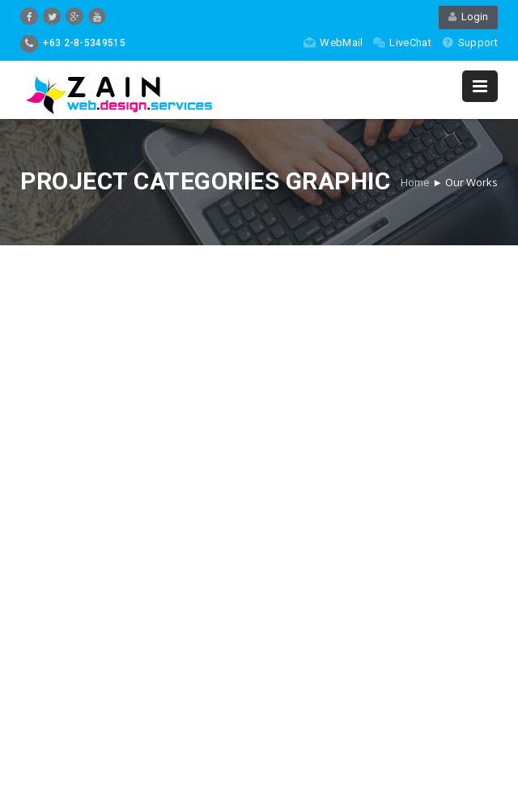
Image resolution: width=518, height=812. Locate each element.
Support (470, 43)
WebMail (333, 43)
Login (468, 17)
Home (415, 182)
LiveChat (402, 43)
